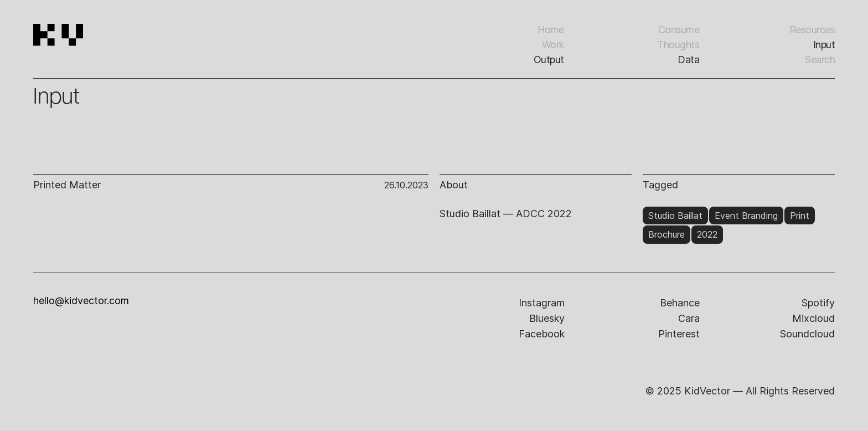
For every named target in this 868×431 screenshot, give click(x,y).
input (824, 45)
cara (689, 318)
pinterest (679, 334)
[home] (95, 50)
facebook (542, 334)
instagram (542, 303)
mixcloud (813, 318)
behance (680, 303)
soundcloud (807, 334)
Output (549, 60)
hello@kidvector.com (81, 301)
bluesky (547, 318)
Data (688, 60)
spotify (818, 303)
